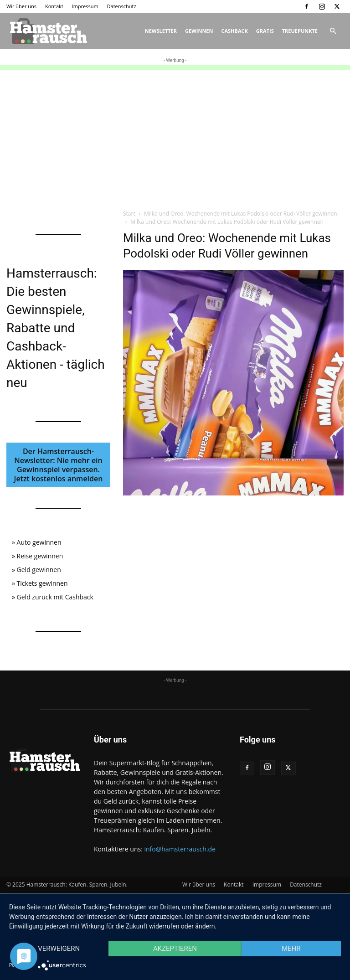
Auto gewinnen (39, 542)
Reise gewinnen (40, 556)
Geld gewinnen (39, 570)
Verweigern (59, 949)
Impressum (85, 6)
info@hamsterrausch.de (180, 849)
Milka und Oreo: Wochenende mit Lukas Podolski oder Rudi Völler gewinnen (241, 214)
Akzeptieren (175, 949)
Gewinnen (199, 31)
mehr (291, 949)
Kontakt (54, 6)
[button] (333, 31)
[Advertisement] (175, 134)
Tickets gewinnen (42, 583)
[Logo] (47, 31)
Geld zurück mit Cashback (55, 597)
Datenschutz (122, 6)
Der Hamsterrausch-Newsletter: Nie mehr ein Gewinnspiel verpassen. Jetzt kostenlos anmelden (59, 465)
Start (129, 214)
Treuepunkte (300, 31)
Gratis (265, 31)
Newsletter (161, 31)
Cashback (234, 31)
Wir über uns (21, 6)
